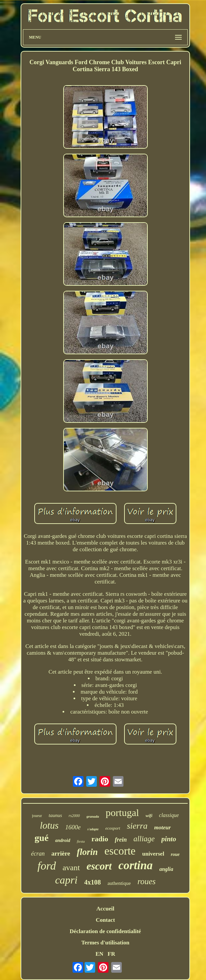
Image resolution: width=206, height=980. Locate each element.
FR (111, 954)
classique (169, 815)
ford (46, 866)
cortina (136, 865)
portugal (122, 813)
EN (100, 954)
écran (38, 854)
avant (71, 868)
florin (87, 852)
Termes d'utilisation (105, 943)
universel (153, 854)
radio (100, 839)
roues (147, 881)
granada (93, 816)
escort (99, 866)
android (63, 840)
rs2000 (74, 816)
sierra (137, 826)
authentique (119, 883)
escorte (120, 851)
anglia (166, 869)
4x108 (93, 882)
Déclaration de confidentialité (105, 931)
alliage (144, 839)
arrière (61, 853)
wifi (149, 816)
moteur (162, 827)
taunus (55, 815)
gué (42, 838)
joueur (37, 816)
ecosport (113, 828)
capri (66, 880)
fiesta (81, 841)
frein (121, 840)
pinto (169, 839)
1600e (73, 827)
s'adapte (93, 829)
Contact (105, 920)
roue (175, 854)
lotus (49, 825)
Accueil (105, 909)
